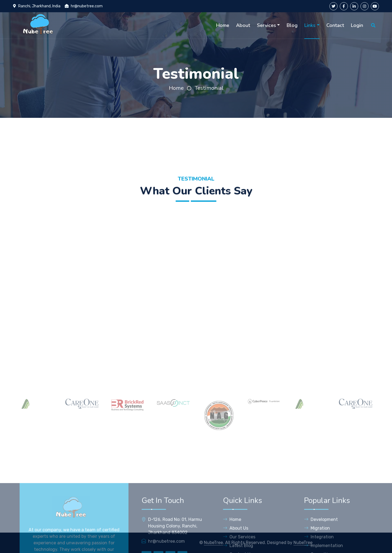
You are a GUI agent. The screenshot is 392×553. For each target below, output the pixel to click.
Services (267, 25)
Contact (335, 25)
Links (310, 25)
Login (357, 25)
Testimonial (209, 88)
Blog (292, 25)
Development (321, 547)
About (243, 25)
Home (223, 25)
